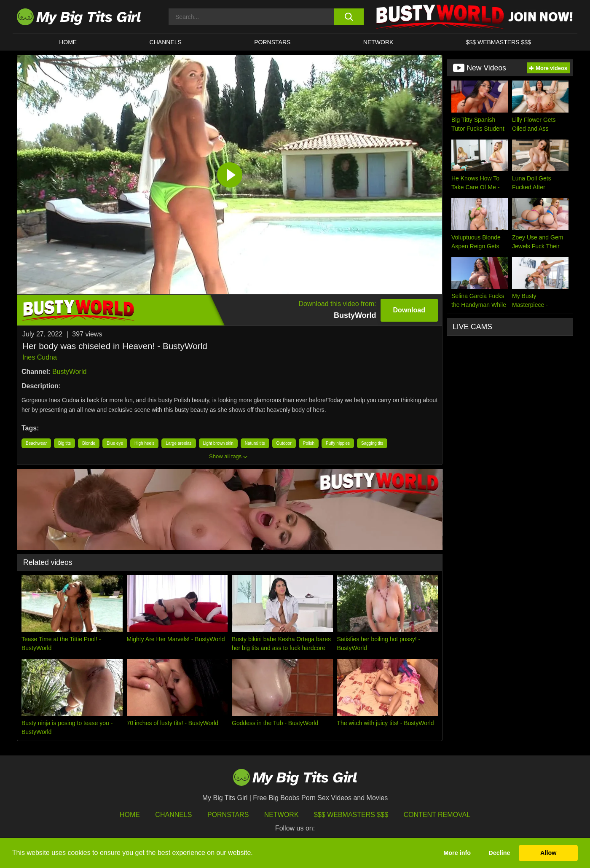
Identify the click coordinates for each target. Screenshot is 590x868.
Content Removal (437, 815)
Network (378, 42)
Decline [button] (499, 853)
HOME (68, 42)
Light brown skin (218, 443)
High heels (144, 443)
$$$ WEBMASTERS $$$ (499, 42)
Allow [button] (548, 853)
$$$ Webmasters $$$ (351, 815)
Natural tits (255, 443)
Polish (309, 443)
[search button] (349, 17)
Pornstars (272, 42)
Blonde (89, 443)
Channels (173, 815)
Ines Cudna (40, 357)
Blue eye (115, 443)
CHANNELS (166, 42)
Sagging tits (372, 443)
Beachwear (36, 443)
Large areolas (178, 443)
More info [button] (457, 853)
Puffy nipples (338, 443)
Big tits (64, 443)
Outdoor (284, 443)
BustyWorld (70, 372)
